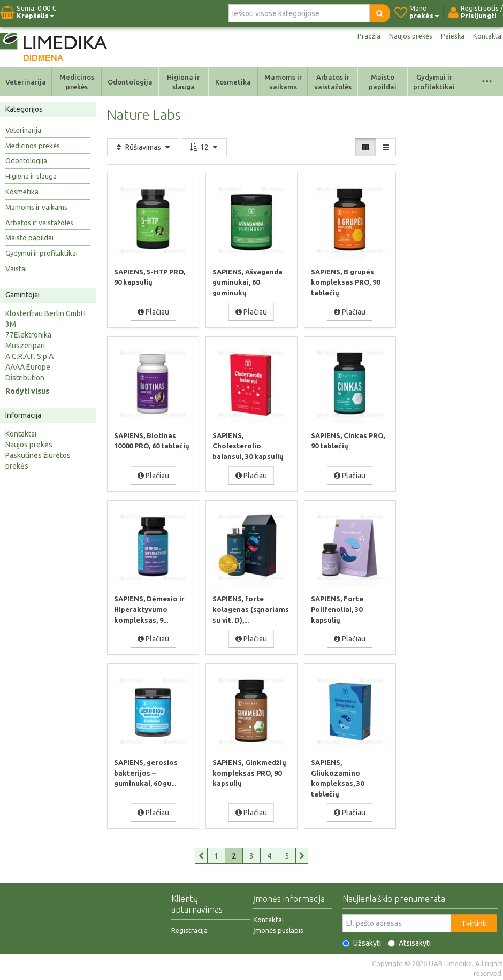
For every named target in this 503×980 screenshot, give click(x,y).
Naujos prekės (407, 36)
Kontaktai (487, 36)
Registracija (189, 928)
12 (204, 147)
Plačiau (153, 311)
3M (11, 324)
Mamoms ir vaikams (283, 82)
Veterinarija (26, 82)
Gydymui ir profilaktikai (434, 82)
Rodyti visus (27, 391)
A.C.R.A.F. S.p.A (29, 356)
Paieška (451, 36)
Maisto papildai (383, 82)
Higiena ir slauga (183, 82)
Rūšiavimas (143, 147)
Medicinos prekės (77, 82)
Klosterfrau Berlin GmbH (45, 313)
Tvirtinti (474, 921)
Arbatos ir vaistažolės (333, 82)
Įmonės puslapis (278, 928)
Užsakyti (362, 941)
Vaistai (16, 269)
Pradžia (363, 36)
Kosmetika (233, 82)
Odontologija (130, 82)
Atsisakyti (409, 941)
